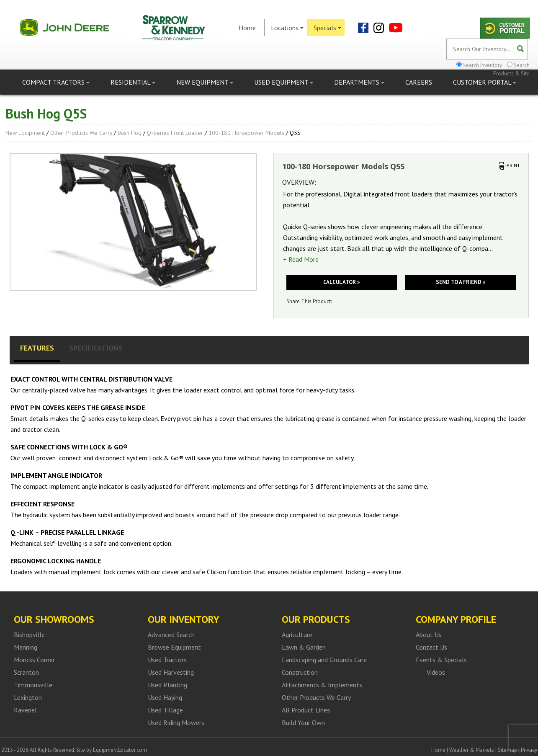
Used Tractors (167, 660)
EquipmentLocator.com (120, 750)
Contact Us (431, 647)
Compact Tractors (56, 82)
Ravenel (25, 710)
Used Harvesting (171, 672)
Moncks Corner (34, 660)
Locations (287, 28)
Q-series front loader (175, 133)
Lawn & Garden (304, 647)
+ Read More (301, 259)
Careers (419, 82)
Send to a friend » (461, 282)
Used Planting (167, 685)
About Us (429, 635)
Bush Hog (130, 133)
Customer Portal (485, 82)
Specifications (96, 348)
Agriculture (297, 635)
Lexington (28, 697)
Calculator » (341, 282)
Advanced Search (171, 635)
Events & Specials (441, 660)
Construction (300, 672)
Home (247, 28)
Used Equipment (284, 82)
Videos (436, 672)
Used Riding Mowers (176, 722)
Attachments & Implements (322, 685)
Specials (327, 28)
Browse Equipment (174, 647)
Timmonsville (33, 685)
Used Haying (165, 697)
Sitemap (507, 750)
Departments (359, 82)
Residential (133, 82)
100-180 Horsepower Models (246, 133)
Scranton (26, 672)
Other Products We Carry (81, 133)
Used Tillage (165, 710)
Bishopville (29, 635)
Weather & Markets (472, 750)
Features (37, 348)
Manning (26, 647)
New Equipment (205, 82)
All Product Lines (306, 710)
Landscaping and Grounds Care (324, 660)
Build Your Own (303, 722)
